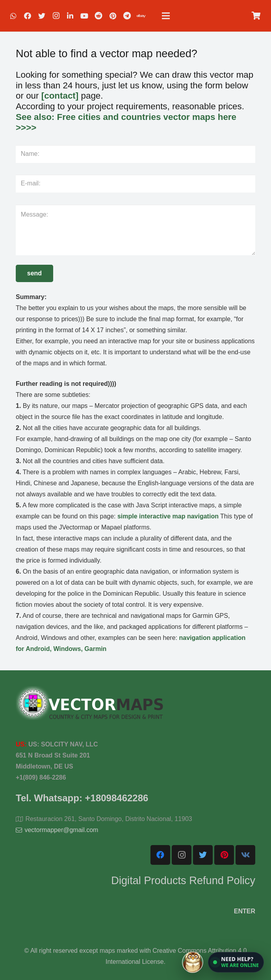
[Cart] (256, 16)
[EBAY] (141, 16)
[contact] (60, 96)
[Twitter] (42, 16)
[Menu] (166, 16)
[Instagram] (56, 16)
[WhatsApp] (13, 16)
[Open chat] (223, 962)
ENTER (245, 911)
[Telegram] (127, 16)
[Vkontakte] (245, 855)
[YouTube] (84, 16)
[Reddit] (98, 16)
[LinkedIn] (70, 16)
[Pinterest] (113, 16)
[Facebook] (28, 16)
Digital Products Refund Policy (183, 880)
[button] (236, 962)
